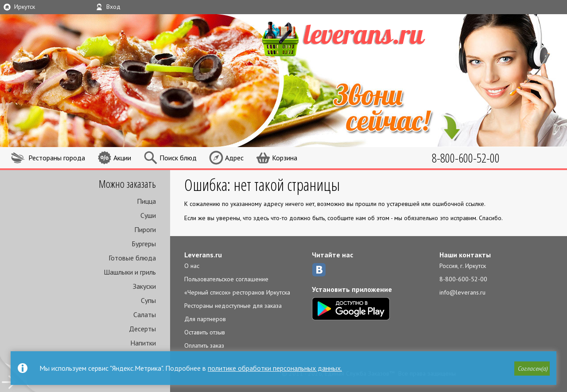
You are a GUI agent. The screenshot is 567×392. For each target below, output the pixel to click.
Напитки (143, 343)
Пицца (146, 201)
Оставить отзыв (205, 332)
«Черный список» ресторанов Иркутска (237, 292)
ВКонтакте (319, 270)
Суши (148, 215)
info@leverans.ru (462, 292)
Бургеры (144, 244)
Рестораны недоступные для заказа (233, 306)
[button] (532, 369)
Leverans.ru (203, 255)
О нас (192, 266)
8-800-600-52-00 (463, 279)
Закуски (144, 286)
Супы (148, 300)
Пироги (145, 229)
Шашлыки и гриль (130, 272)
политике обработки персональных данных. (275, 368)
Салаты (145, 314)
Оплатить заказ (204, 345)
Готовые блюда (132, 258)
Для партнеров (205, 319)
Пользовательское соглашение (226, 279)
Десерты (142, 329)
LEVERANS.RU (361, 38)
